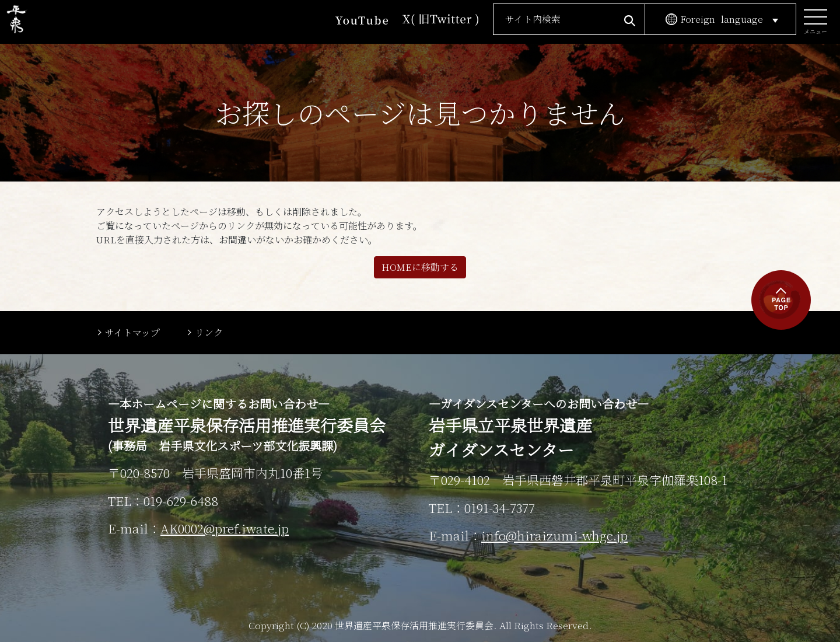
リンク (209, 332)
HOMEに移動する (420, 267)
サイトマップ (132, 332)
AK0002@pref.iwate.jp (225, 528)
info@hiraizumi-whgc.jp (554, 535)
